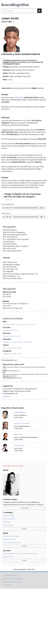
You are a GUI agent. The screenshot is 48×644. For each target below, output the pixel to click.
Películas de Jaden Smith (12, 336)
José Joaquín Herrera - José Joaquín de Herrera (20, 554)
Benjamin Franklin (9, 539)
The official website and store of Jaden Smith (19, 324)
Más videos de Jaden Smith (13, 348)
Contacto (9, 585)
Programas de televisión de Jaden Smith (17, 342)
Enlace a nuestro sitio (13, 582)
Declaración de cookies (14, 579)
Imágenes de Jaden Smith (12, 354)
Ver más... (24, 529)
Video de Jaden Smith (11, 330)
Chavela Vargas (9, 516)
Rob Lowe (7, 522)
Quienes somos (11, 575)
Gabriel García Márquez (11, 536)
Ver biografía (24, 508)
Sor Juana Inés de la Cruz (12, 543)
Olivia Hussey (8, 525)
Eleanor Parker (8, 557)
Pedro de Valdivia (9, 519)
